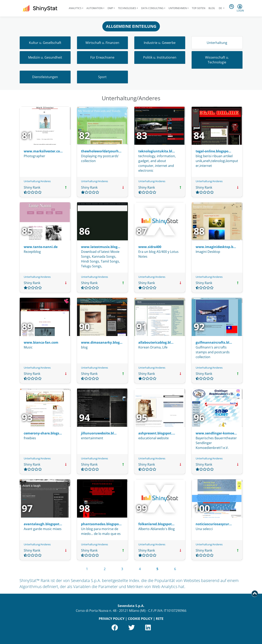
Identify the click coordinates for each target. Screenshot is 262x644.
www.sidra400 (150, 247)
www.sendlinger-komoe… (216, 433)
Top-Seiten (199, 8)
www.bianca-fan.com (41, 342)
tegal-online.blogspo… (213, 151)
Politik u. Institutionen (160, 57)
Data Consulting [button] (152, 8)
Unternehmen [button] (178, 8)
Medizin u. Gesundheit (45, 57)
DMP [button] (110, 8)
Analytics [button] (75, 8)
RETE (160, 619)
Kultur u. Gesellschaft (45, 43)
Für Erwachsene (102, 57)
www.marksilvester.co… (43, 151)
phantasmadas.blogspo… (101, 524)
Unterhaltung (217, 43)
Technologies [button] (127, 8)
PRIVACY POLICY (112, 619)
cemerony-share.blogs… (43, 433)
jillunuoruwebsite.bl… (99, 433)
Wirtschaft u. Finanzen (102, 43)
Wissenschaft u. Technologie (217, 60)
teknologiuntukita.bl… (157, 151)
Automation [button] (95, 8)
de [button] (220, 8)
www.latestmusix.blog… (101, 247)
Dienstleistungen (45, 77)
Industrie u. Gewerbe (160, 43)
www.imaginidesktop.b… (216, 247)
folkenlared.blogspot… (156, 524)
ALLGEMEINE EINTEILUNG (131, 26)
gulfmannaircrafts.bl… (214, 342)
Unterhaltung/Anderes (37, 181)
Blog (212, 8)
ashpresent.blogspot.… (157, 433)
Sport (102, 77)
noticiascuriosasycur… (214, 524)
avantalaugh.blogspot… (43, 524)
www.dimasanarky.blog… (102, 342)
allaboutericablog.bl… (156, 342)
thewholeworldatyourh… (101, 151)
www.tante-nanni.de (41, 247)
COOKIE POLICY (140, 619)
